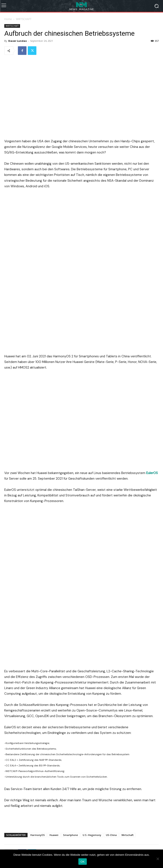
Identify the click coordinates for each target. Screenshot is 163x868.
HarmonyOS (38, 703)
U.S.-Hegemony (92, 703)
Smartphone (71, 703)
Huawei (54, 703)
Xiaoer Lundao (17, 41)
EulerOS (152, 372)
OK (83, 862)
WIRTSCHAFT (24, 19)
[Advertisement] (82, 688)
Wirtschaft (127, 703)
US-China (111, 703)
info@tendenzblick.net (96, 830)
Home (8, 19)
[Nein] (158, 859)
